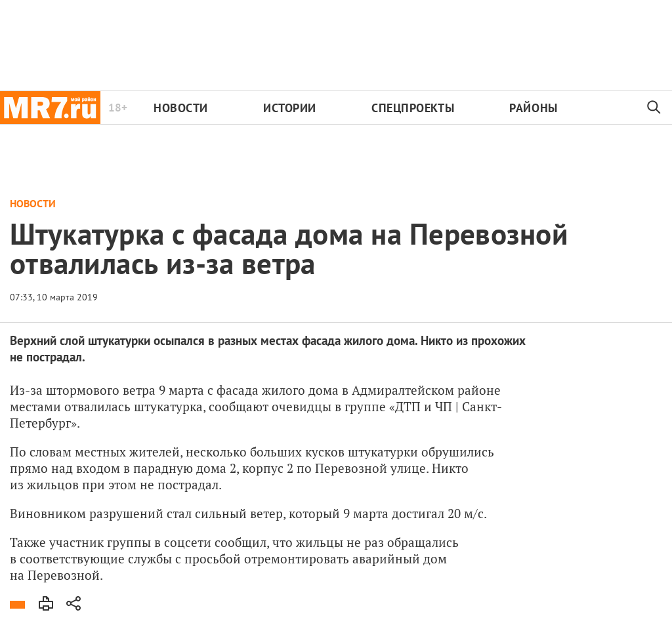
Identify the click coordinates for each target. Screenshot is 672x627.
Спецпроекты (413, 108)
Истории (290, 108)
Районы (533, 108)
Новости (181, 108)
